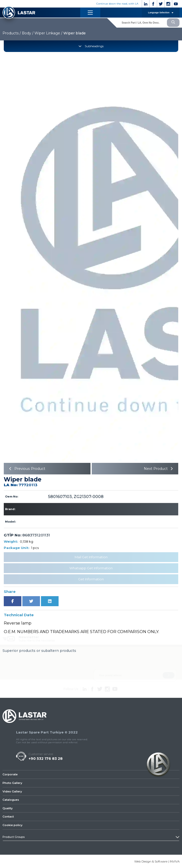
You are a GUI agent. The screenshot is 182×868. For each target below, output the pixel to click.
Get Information (91, 579)
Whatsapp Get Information (91, 568)
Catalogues (11, 800)
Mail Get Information (91, 557)
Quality (8, 808)
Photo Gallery (12, 783)
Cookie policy (12, 825)
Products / (12, 33)
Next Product (159, 469)
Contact (8, 817)
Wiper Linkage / (48, 33)
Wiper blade (75, 33)
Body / (28, 33)
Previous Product (26, 469)
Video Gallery (12, 791)
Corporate (10, 774)
